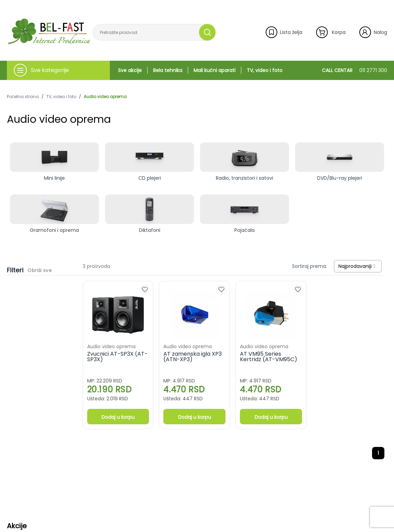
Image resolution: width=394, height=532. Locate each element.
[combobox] (358, 266)
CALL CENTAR (355, 70)
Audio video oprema (105, 97)
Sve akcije (130, 70)
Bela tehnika (168, 70)
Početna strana (23, 97)
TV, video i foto (265, 70)
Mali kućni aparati (215, 70)
